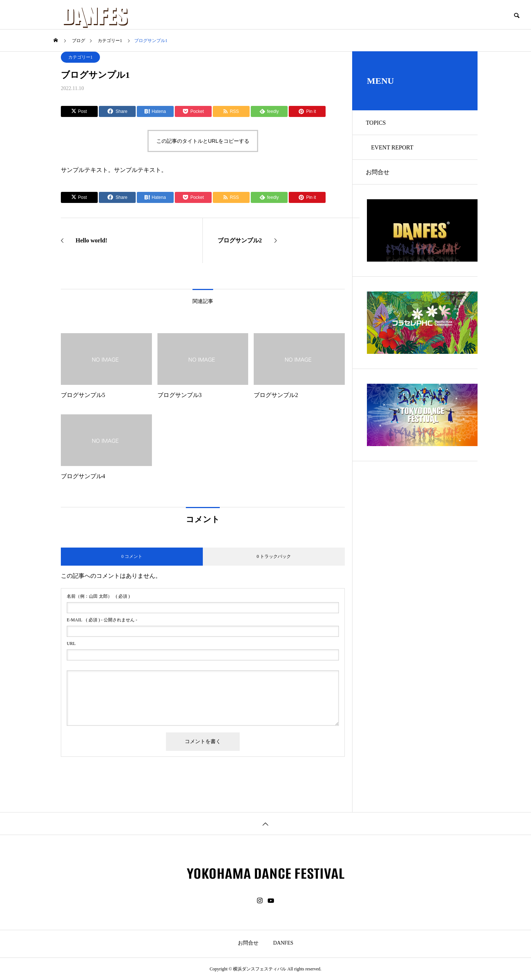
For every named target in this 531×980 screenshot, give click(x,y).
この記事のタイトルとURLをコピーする (203, 141)
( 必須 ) (98, 596)
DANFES (283, 943)
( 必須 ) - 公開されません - (102, 620)
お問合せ (379, 175)
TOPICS (377, 123)
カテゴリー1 (80, 57)
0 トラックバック (274, 556)
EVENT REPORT (394, 149)
